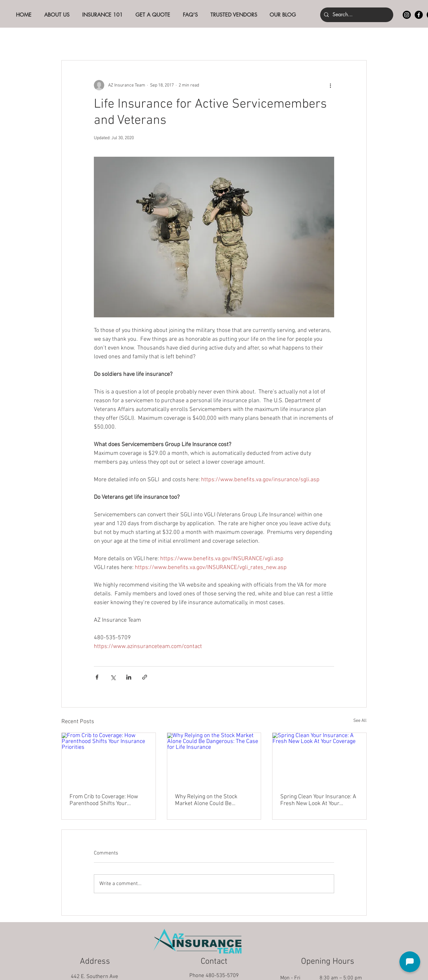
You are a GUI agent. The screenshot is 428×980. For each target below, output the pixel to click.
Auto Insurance (151, 40)
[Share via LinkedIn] (129, 677)
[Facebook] (419, 15)
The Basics (107, 40)
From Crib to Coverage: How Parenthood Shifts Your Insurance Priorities (104, 800)
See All (360, 721)
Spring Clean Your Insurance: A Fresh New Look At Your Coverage (318, 800)
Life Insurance (198, 40)
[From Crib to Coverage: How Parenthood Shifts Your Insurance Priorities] (109, 759)
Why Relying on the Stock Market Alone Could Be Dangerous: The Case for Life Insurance (211, 800)
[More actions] (330, 85)
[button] (358, 41)
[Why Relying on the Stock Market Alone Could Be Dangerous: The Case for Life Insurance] (214, 759)
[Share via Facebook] (97, 677)
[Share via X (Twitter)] (113, 677)
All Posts (71, 40)
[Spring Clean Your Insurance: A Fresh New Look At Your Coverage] (319, 759)
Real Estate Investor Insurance (263, 40)
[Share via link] (145, 677)
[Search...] (356, 15)
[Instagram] (407, 15)
